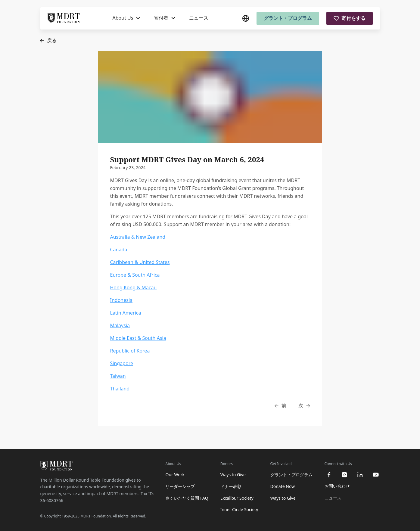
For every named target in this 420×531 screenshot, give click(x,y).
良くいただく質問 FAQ (187, 498)
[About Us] (126, 18)
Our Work (175, 475)
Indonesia (121, 300)
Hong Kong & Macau (134, 287)
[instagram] (344, 475)
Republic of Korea (130, 351)
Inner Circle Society (239, 509)
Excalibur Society (237, 498)
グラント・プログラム (288, 18)
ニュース (199, 18)
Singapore (122, 363)
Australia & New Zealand (138, 237)
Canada (119, 250)
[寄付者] (165, 18)
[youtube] (376, 475)
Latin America (126, 313)
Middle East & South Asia (138, 338)
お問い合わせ (337, 486)
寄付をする (350, 18)
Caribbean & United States (140, 262)
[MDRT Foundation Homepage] (64, 18)
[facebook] (329, 475)
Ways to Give (233, 475)
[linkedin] (360, 475)
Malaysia (120, 325)
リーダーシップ (180, 486)
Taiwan (118, 376)
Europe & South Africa (135, 275)
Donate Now (283, 486)
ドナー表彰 (231, 486)
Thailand (120, 389)
